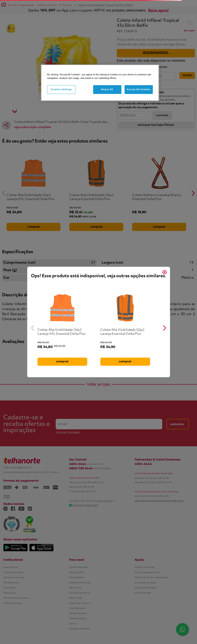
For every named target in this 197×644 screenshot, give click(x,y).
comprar (62, 362)
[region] (100, 83)
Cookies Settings (61, 89)
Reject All (107, 89)
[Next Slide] (164, 328)
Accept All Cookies (139, 89)
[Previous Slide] (33, 328)
